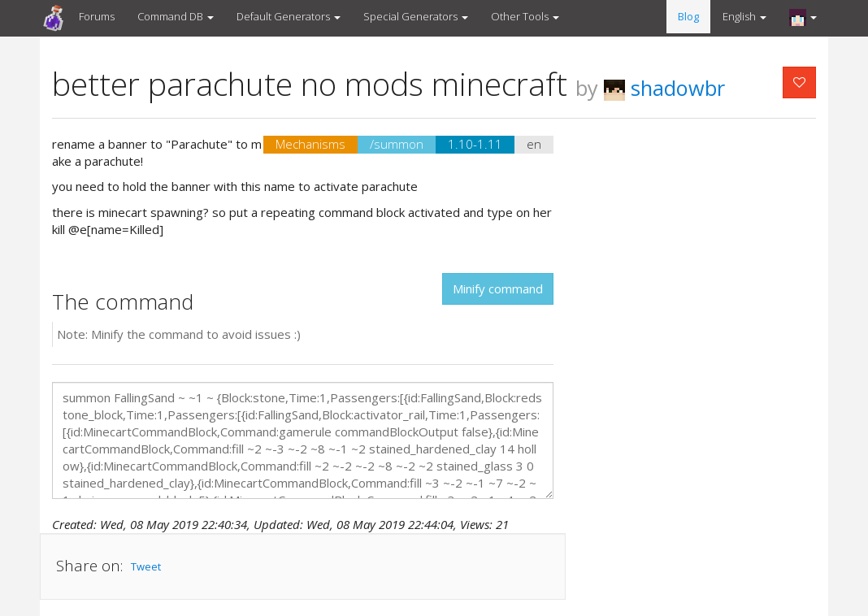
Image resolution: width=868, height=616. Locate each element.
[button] (803, 17)
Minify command (498, 288)
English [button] (744, 16)
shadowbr (664, 88)
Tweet (146, 566)
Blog (688, 16)
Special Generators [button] (416, 16)
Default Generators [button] (289, 16)
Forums (97, 16)
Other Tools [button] (525, 16)
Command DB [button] (176, 16)
